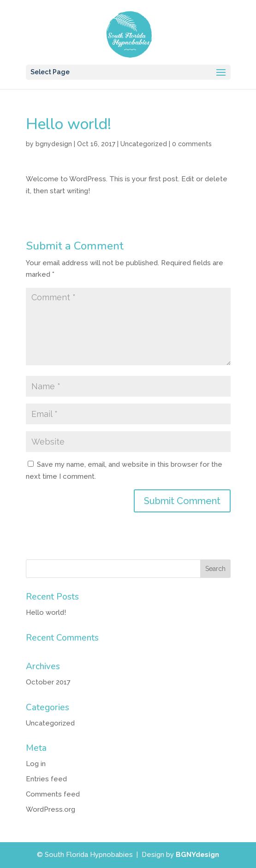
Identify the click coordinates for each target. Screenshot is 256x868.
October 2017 (48, 682)
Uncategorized (144, 144)
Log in (36, 764)
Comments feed (53, 794)
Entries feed (46, 779)
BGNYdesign (197, 855)
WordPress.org (51, 809)
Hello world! (46, 612)
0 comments (192, 144)
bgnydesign (54, 144)
